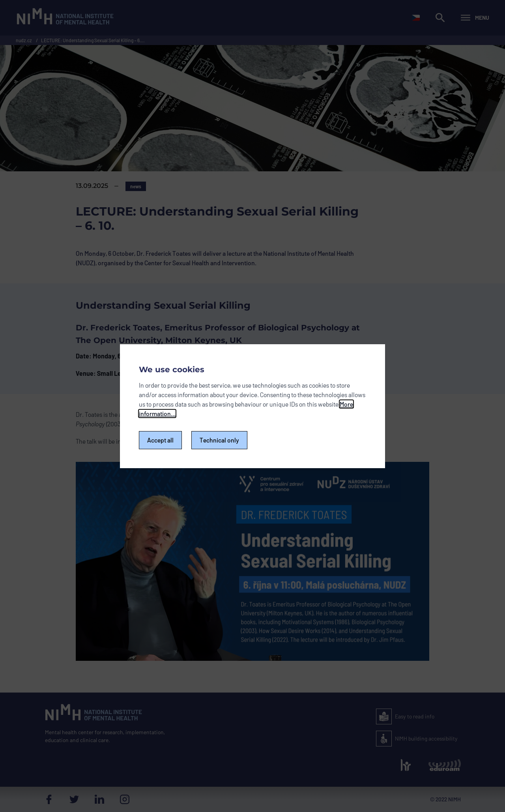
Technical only (219, 440)
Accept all (160, 440)
